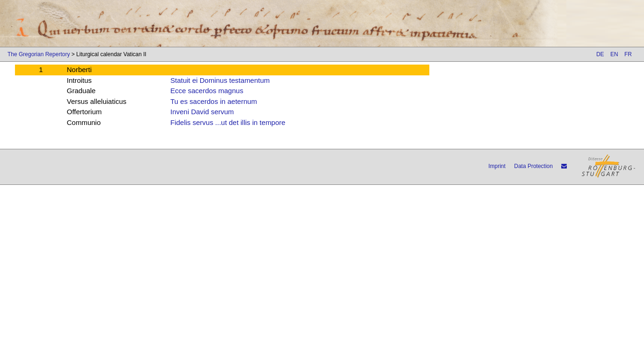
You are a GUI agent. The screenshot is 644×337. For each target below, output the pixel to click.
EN (614, 54)
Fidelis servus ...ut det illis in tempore (228, 122)
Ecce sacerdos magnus (207, 91)
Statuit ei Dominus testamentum (220, 80)
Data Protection (533, 166)
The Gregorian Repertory (39, 54)
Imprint (497, 166)
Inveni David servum (202, 112)
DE (600, 54)
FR (628, 54)
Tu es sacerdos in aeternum (213, 101)
